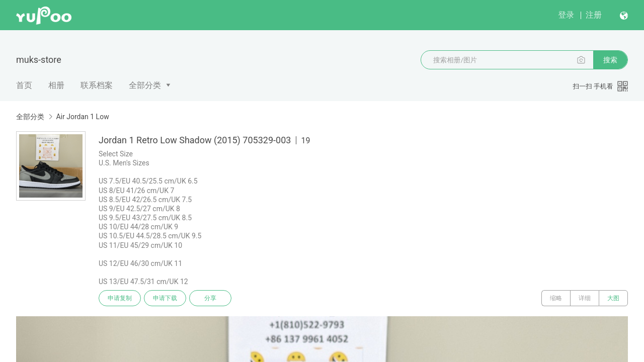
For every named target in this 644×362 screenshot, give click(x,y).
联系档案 (97, 85)
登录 (566, 15)
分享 (210, 298)
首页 (24, 85)
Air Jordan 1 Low (82, 117)
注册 (594, 15)
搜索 (610, 60)
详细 (585, 298)
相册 (56, 85)
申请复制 (120, 298)
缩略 (556, 298)
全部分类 (145, 85)
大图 (613, 298)
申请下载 (165, 298)
